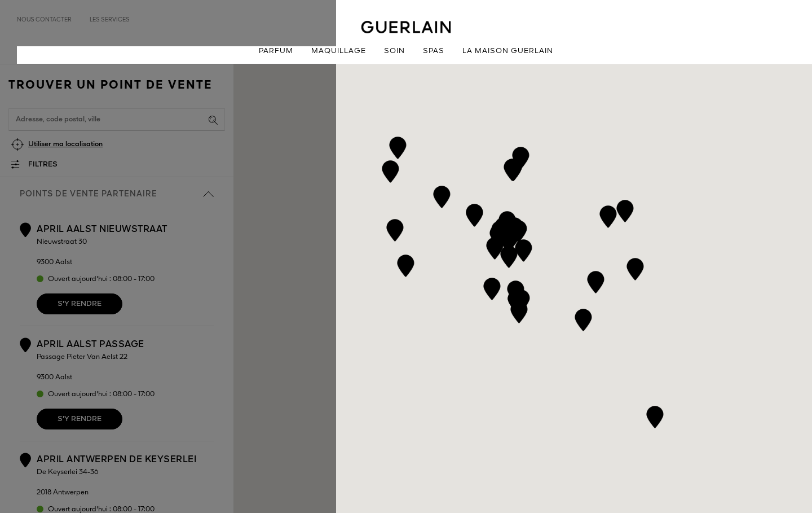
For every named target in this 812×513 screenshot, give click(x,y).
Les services (110, 20)
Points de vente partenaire (117, 194)
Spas (434, 51)
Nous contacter (44, 20)
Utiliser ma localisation (65, 144)
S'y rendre (80, 304)
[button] (492, 287)
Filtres (43, 165)
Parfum (276, 51)
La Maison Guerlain (508, 51)
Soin (394, 51)
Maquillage (339, 51)
